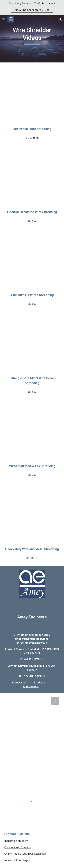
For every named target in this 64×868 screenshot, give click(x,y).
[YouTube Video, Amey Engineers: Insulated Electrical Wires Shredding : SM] (32, 178)
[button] (4, 19)
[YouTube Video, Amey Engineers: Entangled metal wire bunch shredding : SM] (32, 345)
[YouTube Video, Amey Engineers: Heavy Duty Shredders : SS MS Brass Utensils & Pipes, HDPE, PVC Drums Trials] (32, 516)
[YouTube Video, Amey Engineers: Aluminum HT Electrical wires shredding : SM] (32, 261)
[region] (32, 7)
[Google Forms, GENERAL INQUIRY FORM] (32, 734)
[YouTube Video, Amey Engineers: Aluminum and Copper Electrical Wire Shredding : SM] (32, 432)
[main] (32, 39)
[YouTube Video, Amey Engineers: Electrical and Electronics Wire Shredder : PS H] (32, 95)
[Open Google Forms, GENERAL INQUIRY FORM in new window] (55, 701)
